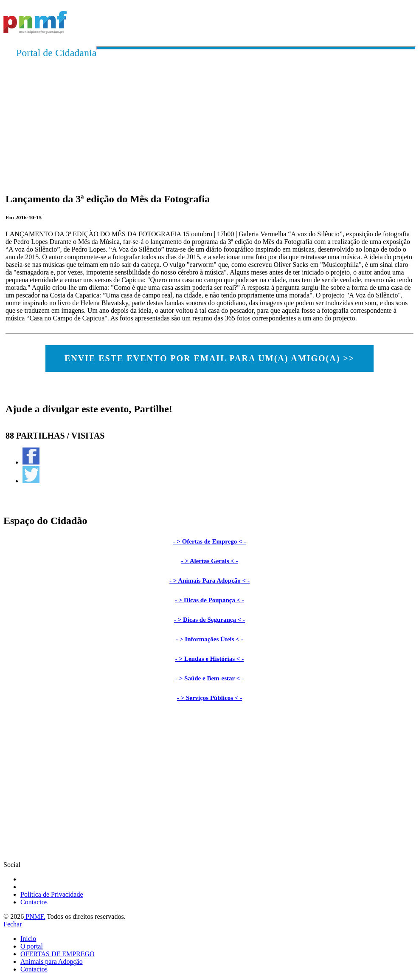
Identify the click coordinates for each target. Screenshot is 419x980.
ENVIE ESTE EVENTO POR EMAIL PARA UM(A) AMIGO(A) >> (209, 358)
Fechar (13, 924)
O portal (32, 946)
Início (28, 939)
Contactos (34, 902)
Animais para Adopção (52, 962)
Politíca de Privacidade (52, 894)
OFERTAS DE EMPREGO (58, 954)
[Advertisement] (209, 118)
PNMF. (34, 916)
